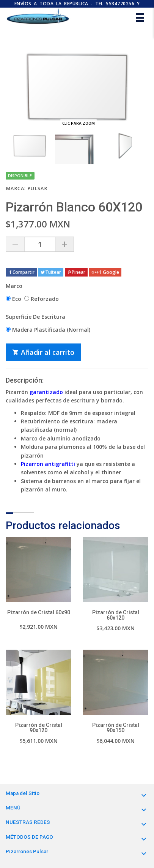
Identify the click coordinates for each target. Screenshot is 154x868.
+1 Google (105, 272)
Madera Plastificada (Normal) (48, 330)
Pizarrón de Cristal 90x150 (116, 728)
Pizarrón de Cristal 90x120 (39, 728)
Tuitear (51, 272)
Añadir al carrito (43, 352)
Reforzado (42, 299)
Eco (13, 299)
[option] (30, 146)
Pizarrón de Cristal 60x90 (39, 612)
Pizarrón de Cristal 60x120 (116, 615)
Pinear (76, 272)
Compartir (21, 272)
